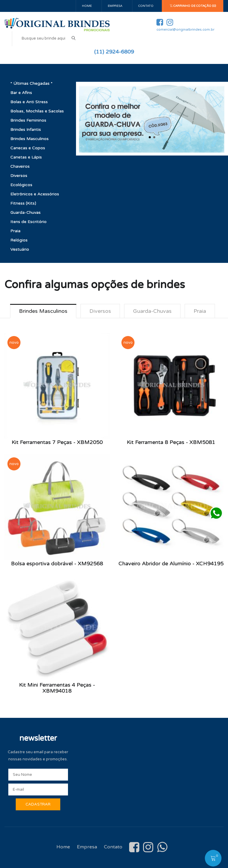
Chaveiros (20, 166)
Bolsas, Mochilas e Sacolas (37, 111)
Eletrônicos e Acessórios (35, 194)
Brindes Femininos (28, 120)
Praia (15, 231)
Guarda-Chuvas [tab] (152, 311)
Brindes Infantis (26, 130)
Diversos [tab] (100, 311)
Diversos (19, 176)
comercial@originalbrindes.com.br (185, 30)
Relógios (19, 240)
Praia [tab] (200, 311)
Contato (146, 6)
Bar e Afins (21, 93)
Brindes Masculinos (30, 139)
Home (87, 6)
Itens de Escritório (28, 222)
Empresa (115, 6)
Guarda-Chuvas (26, 212)
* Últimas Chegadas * (31, 83)
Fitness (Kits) (23, 203)
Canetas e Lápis (26, 157)
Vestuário (20, 249)
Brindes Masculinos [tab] (43, 311)
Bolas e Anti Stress (29, 102)
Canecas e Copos (28, 148)
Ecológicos (21, 185)
